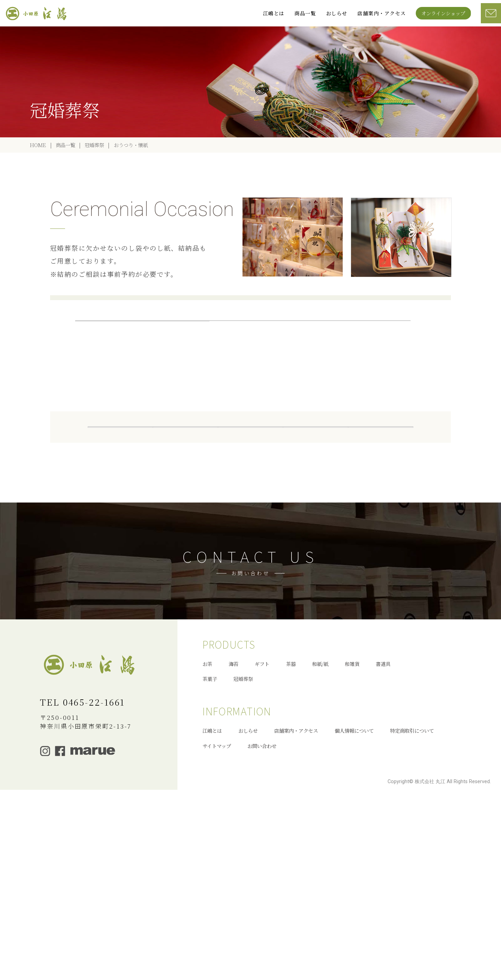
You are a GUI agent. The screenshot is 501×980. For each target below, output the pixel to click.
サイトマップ (217, 926)
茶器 (381, 491)
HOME (38, 171)
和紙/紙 (320, 844)
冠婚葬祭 (94, 171)
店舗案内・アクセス (381, 13)
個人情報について (354, 911)
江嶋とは (274, 13)
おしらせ (337, 13)
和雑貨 (185, 506)
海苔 (250, 491)
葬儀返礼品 (310, 355)
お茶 (185, 491)
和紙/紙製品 (120, 506)
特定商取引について (412, 911)
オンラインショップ (443, 13)
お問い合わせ (262, 926)
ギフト (316, 491)
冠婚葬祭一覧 (109, 355)
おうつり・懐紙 (176, 355)
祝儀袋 (377, 355)
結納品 (243, 355)
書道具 (250, 506)
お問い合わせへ (250, 708)
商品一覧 (305, 13)
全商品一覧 (120, 491)
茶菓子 (316, 506)
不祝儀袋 (176, 370)
